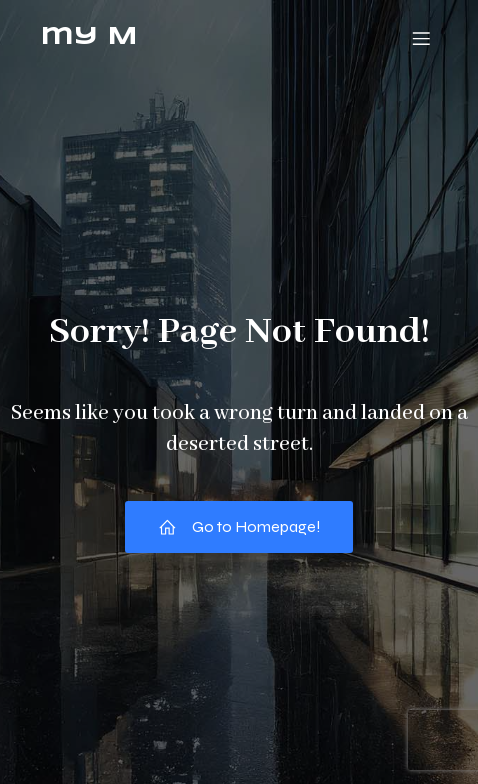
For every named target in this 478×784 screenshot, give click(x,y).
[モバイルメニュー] (421, 38)
